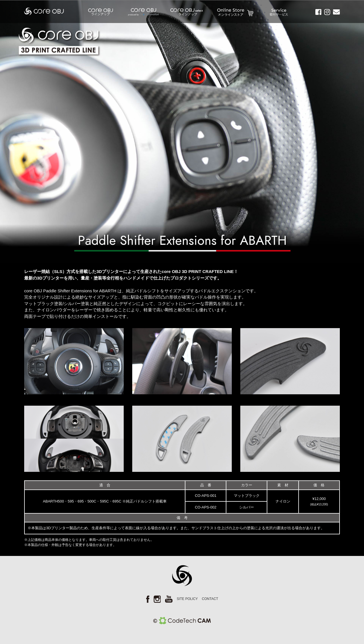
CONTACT (210, 599)
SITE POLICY (187, 599)
